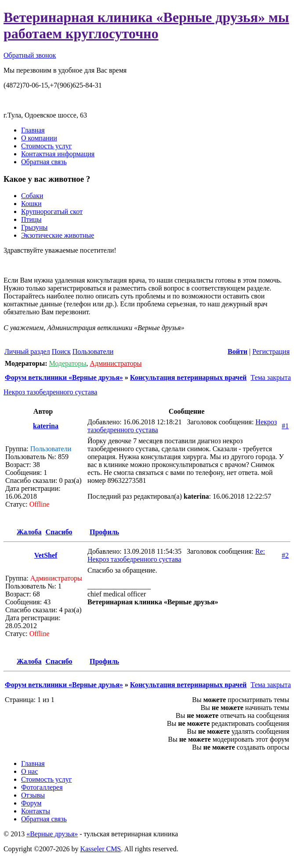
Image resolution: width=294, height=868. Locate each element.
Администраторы (116, 363)
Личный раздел (27, 351)
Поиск (61, 351)
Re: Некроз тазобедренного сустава (176, 555)
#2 (285, 555)
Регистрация (271, 351)
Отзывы (33, 795)
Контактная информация (58, 154)
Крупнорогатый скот (52, 211)
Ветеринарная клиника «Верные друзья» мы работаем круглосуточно (146, 25)
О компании (39, 138)
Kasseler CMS (100, 849)
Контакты (36, 811)
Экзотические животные (58, 235)
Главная (33, 130)
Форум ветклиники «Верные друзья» (64, 377)
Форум (31, 803)
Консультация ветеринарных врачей (188, 377)
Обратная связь (44, 162)
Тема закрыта (270, 377)
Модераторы (67, 363)
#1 (285, 426)
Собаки (32, 196)
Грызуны (34, 227)
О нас (29, 771)
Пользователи (93, 351)
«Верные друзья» (52, 834)
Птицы (31, 219)
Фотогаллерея (42, 787)
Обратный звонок (30, 55)
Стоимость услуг (46, 146)
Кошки (31, 204)
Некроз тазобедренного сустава (50, 392)
